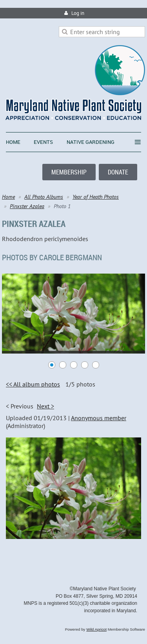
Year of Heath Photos (96, 197)
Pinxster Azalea (27, 206)
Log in (78, 13)
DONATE (118, 172)
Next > (45, 406)
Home (8, 197)
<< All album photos (33, 384)
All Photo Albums (44, 197)
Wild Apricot (96, 629)
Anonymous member (99, 418)
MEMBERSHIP (69, 172)
